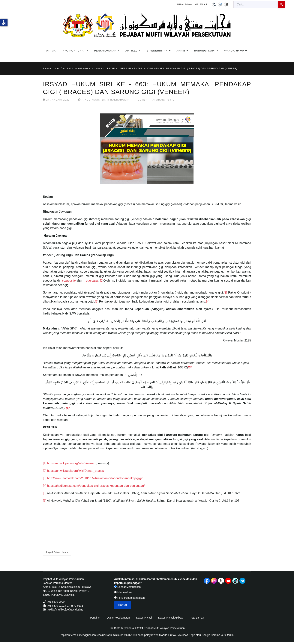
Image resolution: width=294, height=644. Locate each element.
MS (196, 4)
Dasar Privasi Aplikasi (171, 618)
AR (206, 4)
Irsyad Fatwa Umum (57, 552)
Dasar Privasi (144, 618)
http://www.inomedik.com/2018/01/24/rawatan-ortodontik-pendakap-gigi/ (95, 478)
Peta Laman (197, 618)
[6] (45, 501)
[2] (225, 293)
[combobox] (256, 4)
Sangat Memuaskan (127, 587)
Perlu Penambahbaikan (129, 598)
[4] (208, 302)
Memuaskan (123, 592)
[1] (102, 281)
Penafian (95, 618)
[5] (45, 493)
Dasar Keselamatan (118, 618)
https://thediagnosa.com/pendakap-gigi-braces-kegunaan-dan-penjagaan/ (96, 486)
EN (201, 4)
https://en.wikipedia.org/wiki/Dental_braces (75, 471)
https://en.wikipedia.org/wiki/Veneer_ (71, 463)
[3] (97, 302)
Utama (51, 51)
